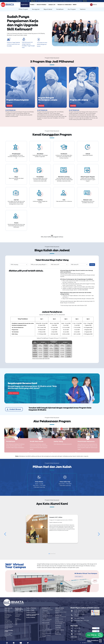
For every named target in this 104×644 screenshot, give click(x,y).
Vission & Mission (46, 613)
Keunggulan (36, 9)
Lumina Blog (58, 628)
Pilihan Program (23, 9)
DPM (16, 621)
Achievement (45, 618)
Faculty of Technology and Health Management (33, 615)
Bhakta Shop (58, 634)
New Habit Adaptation (47, 629)
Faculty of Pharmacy (31, 608)
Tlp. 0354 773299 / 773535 (80, 614)
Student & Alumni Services (59, 620)
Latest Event (45, 626)
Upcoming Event (46, 624)
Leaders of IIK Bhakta (47, 619)
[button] (94, 635)
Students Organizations (18, 619)
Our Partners (58, 626)
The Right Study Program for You (8, 622)
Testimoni (83, 9)
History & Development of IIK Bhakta (47, 610)
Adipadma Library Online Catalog (61, 613)
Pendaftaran (60, 9)
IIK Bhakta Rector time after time (47, 616)
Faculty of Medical (31, 618)
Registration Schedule (7, 617)
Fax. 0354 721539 (79, 617)
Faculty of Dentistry (31, 612)
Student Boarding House (19, 612)
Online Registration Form (9, 613)
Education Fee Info (9, 623)
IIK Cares (57, 632)
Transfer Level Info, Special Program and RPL (9, 627)
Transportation (18, 614)
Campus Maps (8, 634)
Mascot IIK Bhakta (46, 620)
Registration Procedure (7, 610)
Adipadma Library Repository (59, 610)
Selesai (92, 265)
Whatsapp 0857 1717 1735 (82, 620)
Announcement (46, 628)
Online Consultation (7, 619)
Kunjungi (9, 106)
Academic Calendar (60, 630)
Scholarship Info (8, 624)
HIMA (16, 623)
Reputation (45, 614)
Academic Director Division (46, 630)
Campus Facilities (8, 632)
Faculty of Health (30, 610)
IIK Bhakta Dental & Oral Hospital (61, 617)
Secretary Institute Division (46, 635)
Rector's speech (46, 612)
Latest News (45, 625)
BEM (16, 622)
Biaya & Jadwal (48, 9)
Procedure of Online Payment (8, 615)
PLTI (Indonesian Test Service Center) (60, 623)
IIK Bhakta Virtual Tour (8, 635)
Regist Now (33, 1)
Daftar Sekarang (13, 393)
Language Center (59, 621)
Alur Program (72, 9)
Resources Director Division (46, 633)
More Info (85, 1)
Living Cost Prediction (17, 616)
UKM (16, 624)
